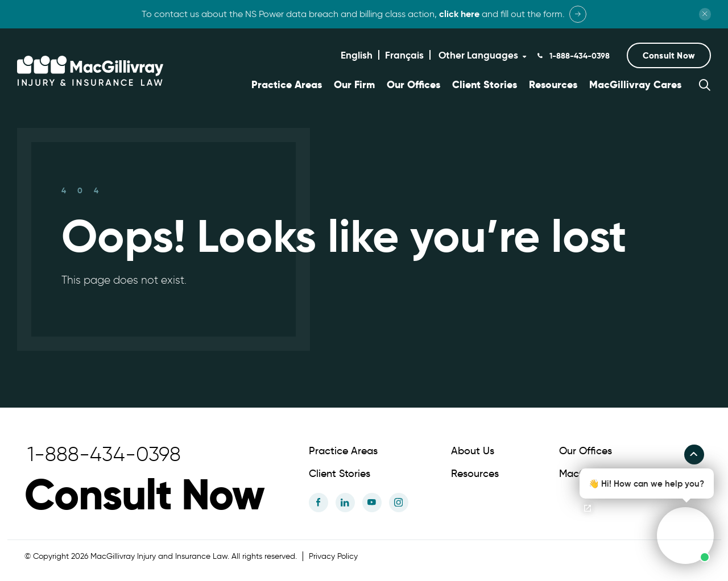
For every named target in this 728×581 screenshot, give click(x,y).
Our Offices (413, 85)
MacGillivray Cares (635, 85)
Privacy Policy (333, 555)
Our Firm (354, 85)
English (357, 55)
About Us (473, 450)
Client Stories (485, 85)
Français (404, 55)
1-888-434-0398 (578, 56)
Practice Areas (287, 85)
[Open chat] (588, 508)
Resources (553, 85)
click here (459, 14)
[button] (669, 55)
